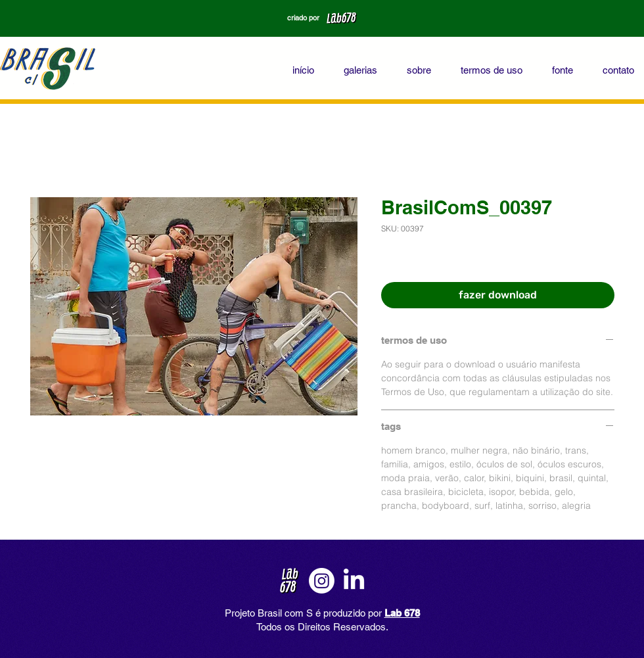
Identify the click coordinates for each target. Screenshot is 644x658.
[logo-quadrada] (289, 581)
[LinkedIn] (354, 581)
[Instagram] (322, 581)
